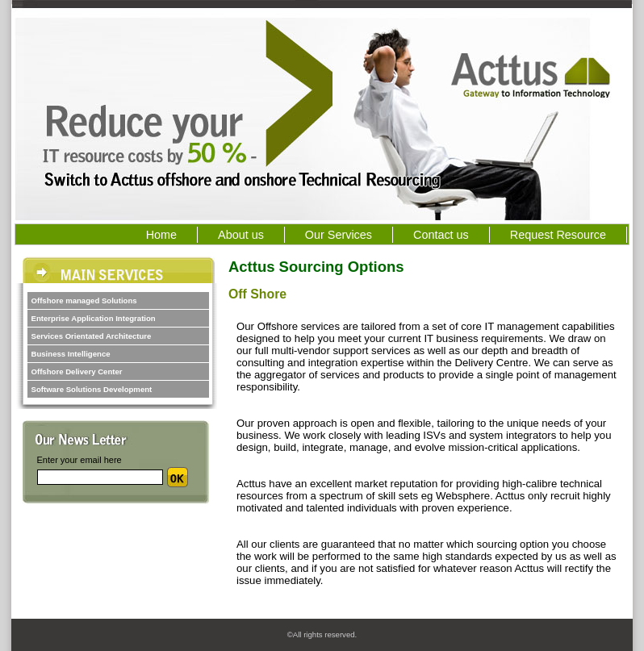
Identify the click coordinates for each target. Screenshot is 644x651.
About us (241, 235)
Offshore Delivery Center (77, 371)
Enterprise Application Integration (94, 318)
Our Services (349, 235)
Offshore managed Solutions (84, 300)
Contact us (441, 235)
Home (161, 235)
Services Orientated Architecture (92, 336)
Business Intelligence (71, 354)
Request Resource (558, 235)
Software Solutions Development (92, 389)
